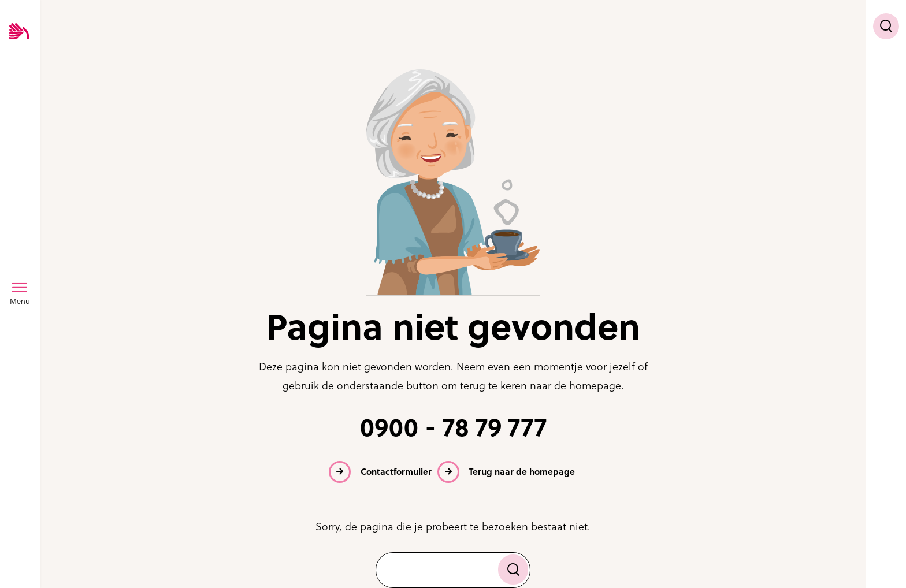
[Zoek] (513, 570)
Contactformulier (396, 472)
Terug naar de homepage (522, 472)
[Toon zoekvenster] (886, 26)
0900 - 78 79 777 (453, 428)
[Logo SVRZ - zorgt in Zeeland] (19, 32)
